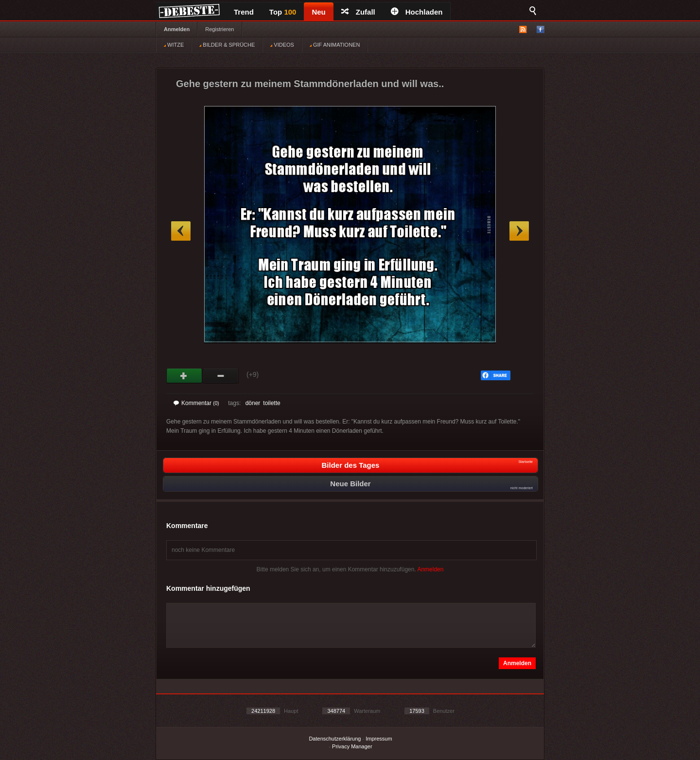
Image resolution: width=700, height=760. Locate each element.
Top (283, 12)
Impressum (379, 739)
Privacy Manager (352, 746)
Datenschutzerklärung (335, 739)
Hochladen (417, 12)
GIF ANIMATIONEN (335, 45)
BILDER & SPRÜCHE (227, 45)
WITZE (174, 45)
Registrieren (219, 29)
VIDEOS (282, 45)
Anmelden (177, 29)
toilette (271, 403)
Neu (318, 12)
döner (253, 403)
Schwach (221, 376)
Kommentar (196, 403)
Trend (244, 12)
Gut (184, 376)
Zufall (358, 12)
